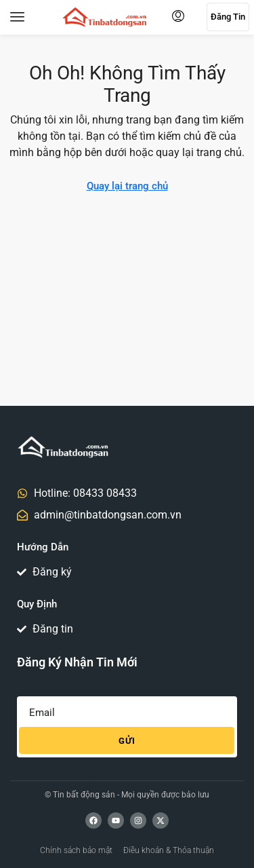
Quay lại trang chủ (127, 186)
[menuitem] (178, 17)
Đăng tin (228, 17)
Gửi (127, 741)
